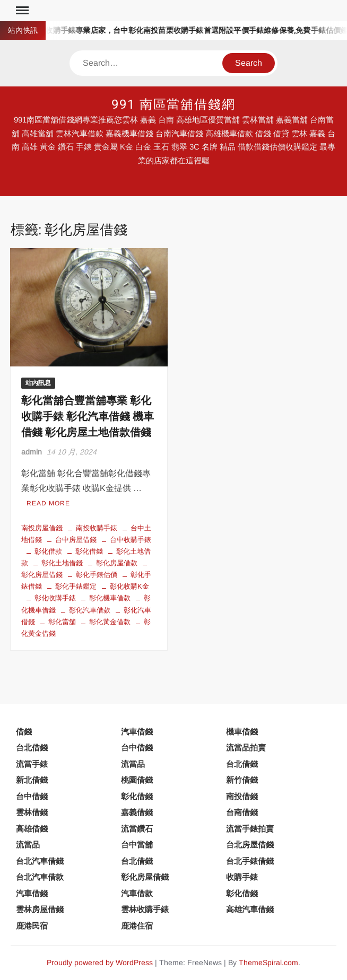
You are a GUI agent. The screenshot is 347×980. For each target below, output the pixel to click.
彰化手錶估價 (97, 575)
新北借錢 (32, 780)
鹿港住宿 (137, 926)
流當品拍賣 (246, 747)
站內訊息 (38, 383)
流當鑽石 (137, 829)
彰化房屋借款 (117, 563)
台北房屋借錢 (250, 845)
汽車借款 (137, 893)
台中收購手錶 (131, 540)
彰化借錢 (89, 551)
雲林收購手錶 (145, 909)
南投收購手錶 (97, 528)
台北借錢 (32, 747)
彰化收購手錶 (55, 598)
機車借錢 (242, 732)
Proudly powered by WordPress (100, 962)
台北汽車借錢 (40, 861)
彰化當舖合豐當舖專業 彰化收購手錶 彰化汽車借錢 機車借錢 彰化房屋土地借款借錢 (88, 417)
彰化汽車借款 (90, 610)
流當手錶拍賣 (250, 829)
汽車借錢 (137, 732)
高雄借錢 (32, 829)
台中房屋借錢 (76, 540)
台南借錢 (242, 812)
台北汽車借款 (40, 877)
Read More (48, 503)
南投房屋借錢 (42, 528)
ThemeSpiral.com (268, 962)
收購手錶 (242, 877)
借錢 (24, 732)
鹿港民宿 (32, 926)
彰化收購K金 (129, 586)
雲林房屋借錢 (40, 909)
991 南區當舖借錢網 (173, 105)
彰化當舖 (62, 622)
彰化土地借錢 (62, 563)
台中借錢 (137, 747)
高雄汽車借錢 (250, 909)
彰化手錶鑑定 (76, 586)
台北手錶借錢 (250, 861)
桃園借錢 (137, 780)
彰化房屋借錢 (145, 877)
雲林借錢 (32, 812)
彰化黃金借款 (110, 622)
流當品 (133, 764)
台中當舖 (137, 845)
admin (32, 452)
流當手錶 (32, 764)
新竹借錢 (242, 780)
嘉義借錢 (137, 812)
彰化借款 (48, 551)
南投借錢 (242, 796)
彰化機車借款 (110, 598)
